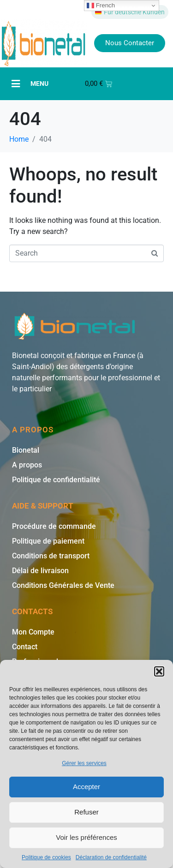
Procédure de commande (54, 526)
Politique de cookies (46, 857)
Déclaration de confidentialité (111, 857)
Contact (25, 647)
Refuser (86, 812)
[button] (159, 671)
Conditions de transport (51, 556)
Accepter (86, 787)
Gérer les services (84, 763)
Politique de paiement (48, 541)
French (101, 6)
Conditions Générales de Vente (63, 585)
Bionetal (26, 450)
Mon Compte (33, 632)
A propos (27, 465)
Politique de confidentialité (56, 480)
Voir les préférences (86, 837)
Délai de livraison (40, 571)
